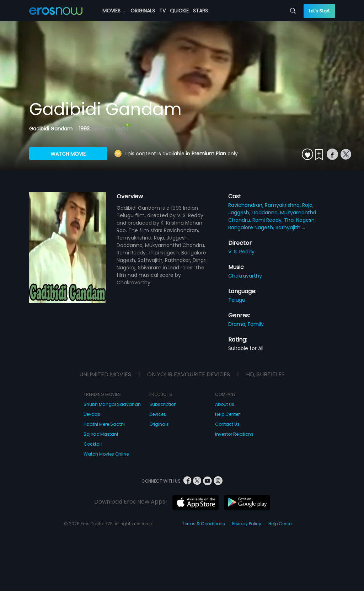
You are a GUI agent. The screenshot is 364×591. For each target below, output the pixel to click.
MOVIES (114, 11)
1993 (84, 129)
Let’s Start (319, 11)
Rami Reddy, (268, 220)
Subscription (163, 404)
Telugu (237, 300)
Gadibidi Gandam (52, 129)
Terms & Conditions (204, 524)
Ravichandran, (247, 205)
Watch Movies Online (106, 454)
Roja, (308, 205)
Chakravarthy (245, 276)
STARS (200, 11)
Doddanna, (266, 213)
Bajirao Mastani (101, 434)
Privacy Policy (247, 524)
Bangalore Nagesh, (252, 227)
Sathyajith (289, 227)
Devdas (92, 414)
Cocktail (93, 444)
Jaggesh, (240, 213)
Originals (159, 424)
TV (162, 11)
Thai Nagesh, (300, 220)
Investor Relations (234, 434)
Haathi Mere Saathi (104, 424)
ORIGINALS (143, 11)
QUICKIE (179, 11)
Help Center (227, 414)
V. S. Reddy (241, 252)
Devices (158, 414)
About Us (225, 404)
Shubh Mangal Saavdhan (112, 404)
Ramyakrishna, (283, 205)
